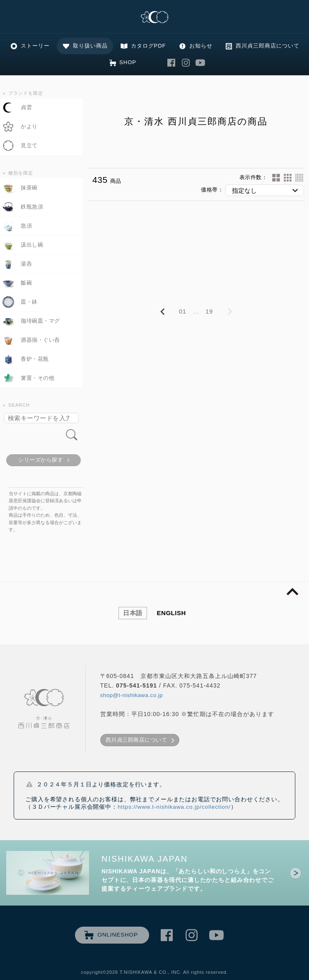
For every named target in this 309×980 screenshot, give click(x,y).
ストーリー (35, 46)
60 (299, 178)
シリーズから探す (41, 460)
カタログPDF (148, 46)
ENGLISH (171, 613)
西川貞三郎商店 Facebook (171, 63)
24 (288, 178)
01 (183, 311)
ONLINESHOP (118, 935)
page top (292, 592)
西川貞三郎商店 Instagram (186, 63)
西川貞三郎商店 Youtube (200, 63)
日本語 (133, 613)
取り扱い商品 (90, 46)
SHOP (128, 62)
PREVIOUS (162, 312)
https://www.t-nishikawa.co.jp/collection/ (174, 807)
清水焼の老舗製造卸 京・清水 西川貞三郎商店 (154, 18)
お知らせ (201, 46)
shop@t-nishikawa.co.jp (132, 695)
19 (209, 311)
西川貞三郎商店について (268, 46)
